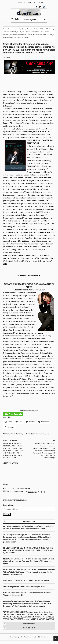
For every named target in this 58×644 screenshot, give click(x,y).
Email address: (8, 505)
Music (8, 434)
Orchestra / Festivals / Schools (26, 434)
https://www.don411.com (19, 491)
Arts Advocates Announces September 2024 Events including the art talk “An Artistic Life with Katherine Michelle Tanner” (28, 527)
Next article (50, 441)
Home (13, 29)
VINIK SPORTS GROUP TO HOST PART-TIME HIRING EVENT (26, 581)
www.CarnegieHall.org (11, 252)
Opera (13, 434)
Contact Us (21, 2)
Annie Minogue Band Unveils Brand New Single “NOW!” (25, 587)
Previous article (10, 441)
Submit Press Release (35, 2)
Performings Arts (43, 434)
